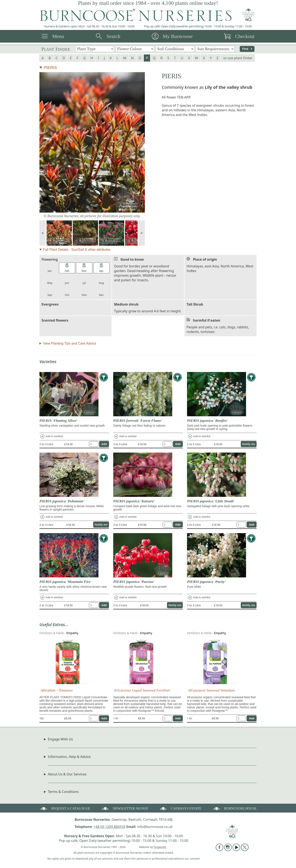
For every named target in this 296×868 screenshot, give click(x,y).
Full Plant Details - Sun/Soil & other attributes (77, 250)
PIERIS (50, 68)
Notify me (249, 444)
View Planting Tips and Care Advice (70, 343)
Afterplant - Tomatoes (57, 690)
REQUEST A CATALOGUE (65, 808)
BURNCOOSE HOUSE (234, 808)
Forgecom (160, 847)
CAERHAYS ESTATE (180, 808)
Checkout (245, 36)
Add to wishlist (51, 437)
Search (113, 36)
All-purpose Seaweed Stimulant (211, 690)
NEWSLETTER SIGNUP (124, 808)
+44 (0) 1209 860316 (109, 827)
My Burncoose (178, 36)
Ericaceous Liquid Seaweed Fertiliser (142, 690)
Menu (58, 36)
